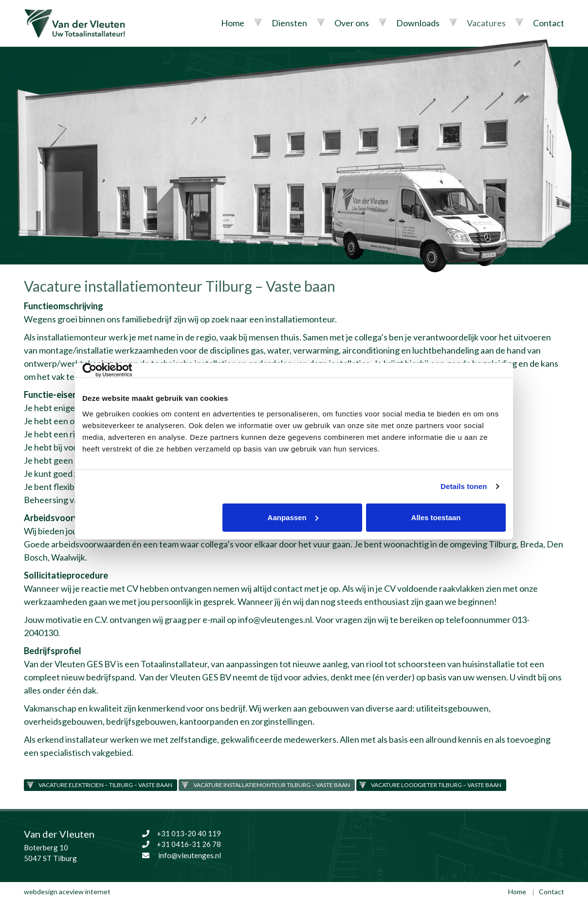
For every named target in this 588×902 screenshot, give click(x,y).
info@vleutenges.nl (275, 620)
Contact (549, 23)
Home (233, 23)
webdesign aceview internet (67, 892)
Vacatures (486, 23)
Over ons (352, 23)
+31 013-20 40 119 (180, 833)
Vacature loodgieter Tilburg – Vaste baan (436, 785)
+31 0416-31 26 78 (180, 844)
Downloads (418, 23)
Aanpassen (293, 517)
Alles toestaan (436, 517)
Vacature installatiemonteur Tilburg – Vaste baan (272, 785)
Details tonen (464, 486)
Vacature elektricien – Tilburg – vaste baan (105, 785)
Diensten (289, 23)
